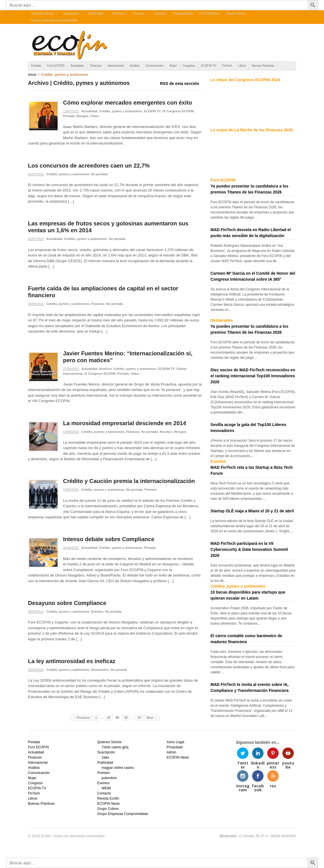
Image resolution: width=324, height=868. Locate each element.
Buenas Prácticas (263, 66)
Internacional (115, 66)
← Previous (81, 718)
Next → (152, 718)
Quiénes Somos (42, 13)
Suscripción (71, 13)
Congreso (189, 66)
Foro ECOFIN (56, 66)
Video (95, 116)
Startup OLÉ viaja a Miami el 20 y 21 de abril (252, 511)
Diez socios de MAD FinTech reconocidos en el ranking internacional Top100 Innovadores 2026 (253, 376)
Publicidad (96, 13)
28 (109, 718)
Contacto (160, 13)
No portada (99, 174)
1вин (105, 757)
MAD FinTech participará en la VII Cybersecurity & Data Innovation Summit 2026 (249, 549)
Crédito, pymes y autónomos (121, 111)
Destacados (100, 670)
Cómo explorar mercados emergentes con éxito (127, 103)
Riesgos (83, 116)
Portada (36, 66)
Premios (118, 13)
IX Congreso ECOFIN (178, 111)
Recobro (166, 432)
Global (181, 369)
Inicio (32, 75)
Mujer (173, 66)
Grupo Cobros (236, 13)
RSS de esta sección (180, 83)
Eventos (139, 13)
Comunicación (154, 66)
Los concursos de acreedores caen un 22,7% (89, 166)
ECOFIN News (209, 13)
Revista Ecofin (183, 13)
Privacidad (175, 747)
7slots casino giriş (115, 747)
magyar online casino (118, 768)
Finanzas (96, 66)
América (105, 369)
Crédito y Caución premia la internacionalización (129, 481)
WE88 (106, 788)
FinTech (227, 66)
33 (139, 718)
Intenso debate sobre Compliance (109, 539)
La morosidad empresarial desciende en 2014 (124, 423)
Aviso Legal (175, 742)
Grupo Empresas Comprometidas (54, 20)
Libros (242, 66)
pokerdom (109, 778)
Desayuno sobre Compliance (67, 603)
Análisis (135, 66)
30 (126, 718)
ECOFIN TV (209, 66)
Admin (171, 752)
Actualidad (77, 66)
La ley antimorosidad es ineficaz (72, 661)
